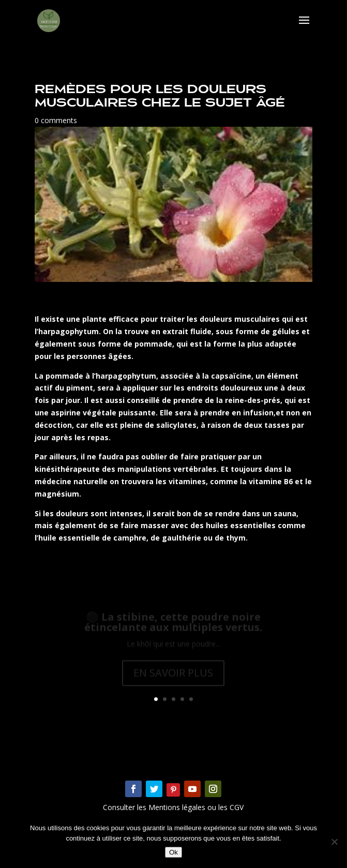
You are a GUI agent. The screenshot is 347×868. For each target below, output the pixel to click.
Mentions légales (178, 807)
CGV (236, 807)
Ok (173, 852)
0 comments (56, 120)
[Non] (334, 842)
